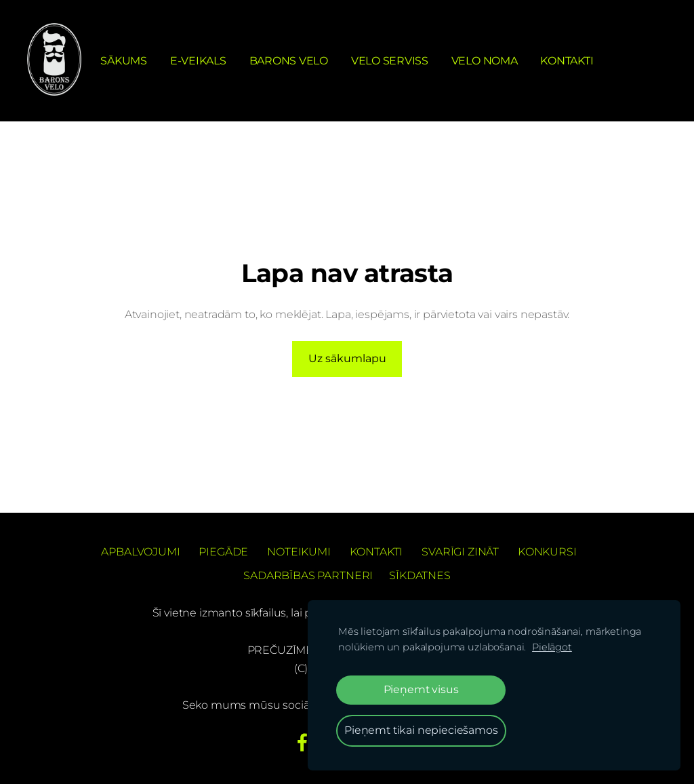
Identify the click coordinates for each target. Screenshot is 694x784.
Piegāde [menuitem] (223, 552)
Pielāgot (552, 647)
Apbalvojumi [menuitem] (140, 552)
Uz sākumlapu (347, 358)
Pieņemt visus (421, 689)
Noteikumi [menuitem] (299, 552)
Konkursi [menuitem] (547, 552)
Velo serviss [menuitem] (390, 61)
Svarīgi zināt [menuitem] (460, 552)
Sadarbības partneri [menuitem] (308, 575)
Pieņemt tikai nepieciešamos (421, 730)
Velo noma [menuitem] (485, 61)
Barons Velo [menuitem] (289, 61)
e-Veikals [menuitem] (198, 61)
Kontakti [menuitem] (567, 61)
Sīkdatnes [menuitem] (420, 575)
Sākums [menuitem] (124, 61)
